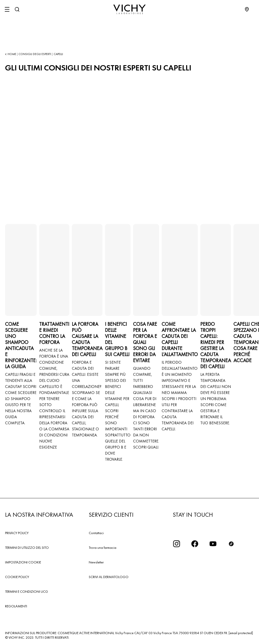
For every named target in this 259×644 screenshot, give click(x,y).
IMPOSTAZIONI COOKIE (23, 562)
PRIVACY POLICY (17, 533)
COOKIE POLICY (17, 577)
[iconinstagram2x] (177, 544)
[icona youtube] (213, 544)
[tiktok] (231, 544)
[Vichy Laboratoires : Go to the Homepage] (129, 9)
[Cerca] (17, 9)
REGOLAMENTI (16, 606)
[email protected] (241, 633)
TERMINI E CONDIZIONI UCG (27, 591)
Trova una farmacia (103, 548)
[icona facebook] (195, 544)
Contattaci (96, 533)
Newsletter (96, 562)
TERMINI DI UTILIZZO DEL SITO (27, 548)
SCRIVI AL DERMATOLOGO (109, 577)
